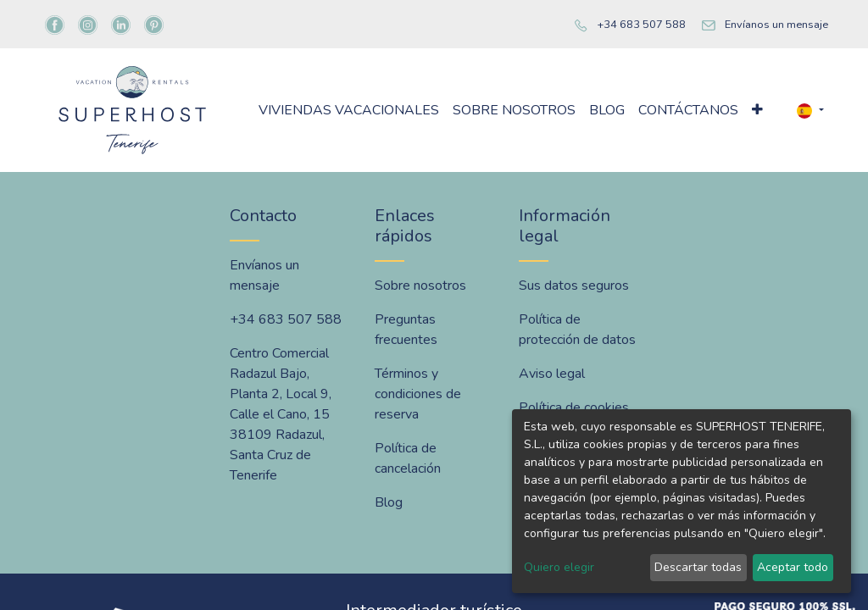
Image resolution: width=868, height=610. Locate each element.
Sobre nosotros (420, 286)
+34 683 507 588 (641, 25)
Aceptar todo (793, 567)
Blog (389, 502)
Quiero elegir (559, 567)
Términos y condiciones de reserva (418, 394)
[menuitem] (349, 110)
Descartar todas (698, 567)
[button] (757, 110)
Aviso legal (552, 374)
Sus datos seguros (574, 286)
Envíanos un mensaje (776, 25)
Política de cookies (574, 408)
